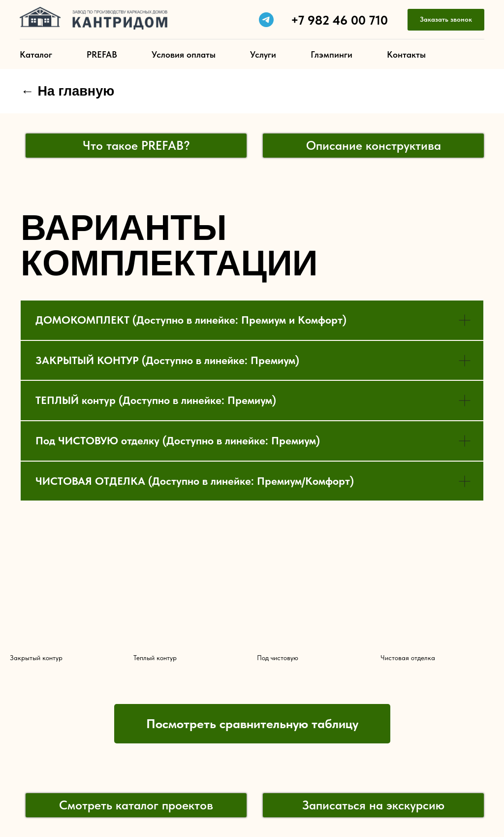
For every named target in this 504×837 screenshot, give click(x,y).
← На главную (67, 91)
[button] (446, 20)
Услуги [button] (263, 54)
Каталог (36, 54)
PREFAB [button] (102, 54)
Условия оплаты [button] (184, 54)
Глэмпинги (331, 54)
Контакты (406, 54)
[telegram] (266, 20)
